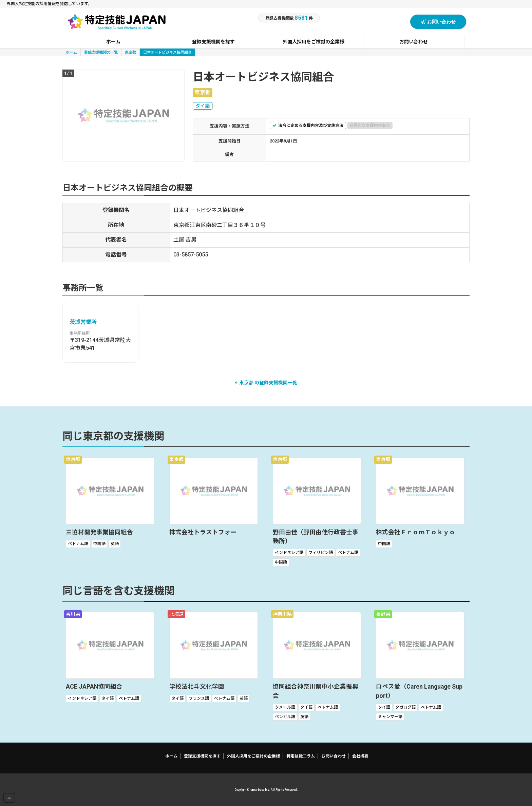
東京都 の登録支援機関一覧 (266, 383)
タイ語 (203, 106)
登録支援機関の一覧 (101, 52)
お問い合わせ (438, 22)
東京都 (130, 52)
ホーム (71, 52)
